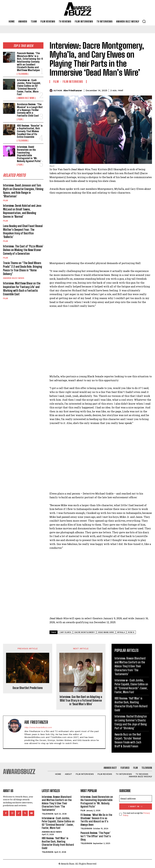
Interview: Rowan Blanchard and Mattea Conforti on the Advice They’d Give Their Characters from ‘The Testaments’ (130, 666)
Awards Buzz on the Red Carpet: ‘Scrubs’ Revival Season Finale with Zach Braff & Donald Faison (128, 740)
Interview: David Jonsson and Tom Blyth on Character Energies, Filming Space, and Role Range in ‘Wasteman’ (23, 191)
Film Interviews (73, 82)
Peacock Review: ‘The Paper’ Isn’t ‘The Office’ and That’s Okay (96, 836)
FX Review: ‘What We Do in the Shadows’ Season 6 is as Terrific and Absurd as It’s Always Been (96, 820)
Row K (131, 632)
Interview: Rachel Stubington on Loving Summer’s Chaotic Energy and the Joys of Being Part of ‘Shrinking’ (131, 722)
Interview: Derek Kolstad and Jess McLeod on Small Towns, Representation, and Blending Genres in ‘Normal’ (22, 211)
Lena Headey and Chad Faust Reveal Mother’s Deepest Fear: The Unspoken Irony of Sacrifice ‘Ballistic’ (23, 231)
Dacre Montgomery (85, 632)
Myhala (121, 632)
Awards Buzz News (26, 98)
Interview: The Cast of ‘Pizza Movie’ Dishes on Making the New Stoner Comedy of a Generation (23, 250)
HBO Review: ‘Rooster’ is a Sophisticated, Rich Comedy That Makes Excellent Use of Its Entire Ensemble (30, 131)
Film (20, 119)
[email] (136, 799)
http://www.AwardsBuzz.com (38, 727)
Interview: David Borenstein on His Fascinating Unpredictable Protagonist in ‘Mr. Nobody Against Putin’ (29, 154)
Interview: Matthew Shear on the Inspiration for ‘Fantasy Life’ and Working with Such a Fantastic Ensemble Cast (22, 288)
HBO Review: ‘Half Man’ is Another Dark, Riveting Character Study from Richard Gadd (131, 704)
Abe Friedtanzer (73, 90)
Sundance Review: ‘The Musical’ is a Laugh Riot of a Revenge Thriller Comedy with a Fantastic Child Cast (30, 110)
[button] (144, 21)
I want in (136, 807)
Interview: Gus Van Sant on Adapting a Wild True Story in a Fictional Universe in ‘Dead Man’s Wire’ (81, 700)
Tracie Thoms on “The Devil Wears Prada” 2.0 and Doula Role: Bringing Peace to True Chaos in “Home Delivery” (23, 268)
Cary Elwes (65, 632)
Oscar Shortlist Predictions (28, 688)
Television (23, 74)
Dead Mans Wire (106, 632)
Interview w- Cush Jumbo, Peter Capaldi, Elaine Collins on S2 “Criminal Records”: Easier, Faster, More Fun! (29, 87)
